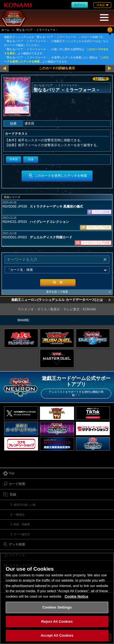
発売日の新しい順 (25, 505)
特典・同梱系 (22, 524)
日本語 (14, 159)
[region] (57, 598)
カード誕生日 (22, 534)
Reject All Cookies (57, 621)
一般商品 (19, 515)
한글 (31, 159)
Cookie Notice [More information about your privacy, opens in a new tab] (76, 596)
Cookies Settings (57, 607)
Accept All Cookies (57, 635)
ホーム (5, 30)
